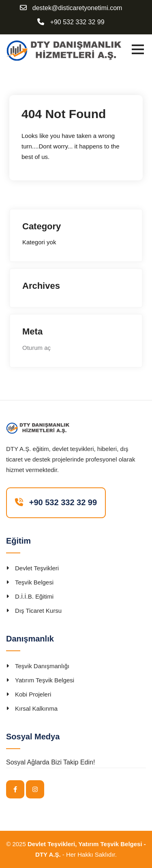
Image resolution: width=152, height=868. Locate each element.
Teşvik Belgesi (34, 582)
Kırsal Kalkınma (36, 708)
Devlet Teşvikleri (37, 568)
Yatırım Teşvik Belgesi (45, 680)
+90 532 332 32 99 (77, 22)
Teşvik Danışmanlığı (42, 666)
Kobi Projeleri (33, 694)
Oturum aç (36, 348)
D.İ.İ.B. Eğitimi (34, 596)
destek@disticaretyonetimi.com (77, 8)
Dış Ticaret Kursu (38, 611)
